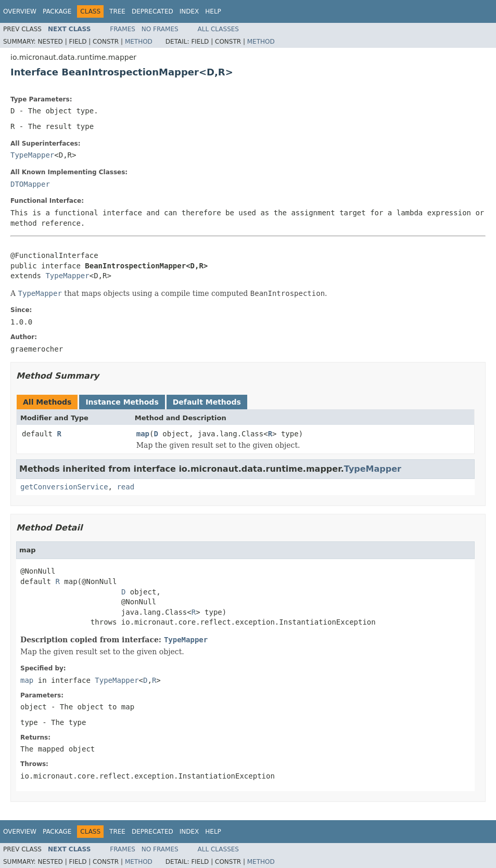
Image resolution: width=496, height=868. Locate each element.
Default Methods (207, 402)
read (125, 487)
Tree (117, 11)
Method (139, 42)
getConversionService (64, 487)
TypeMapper (32, 155)
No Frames (160, 29)
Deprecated (152, 11)
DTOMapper (30, 184)
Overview (20, 11)
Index (189, 11)
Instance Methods (122, 402)
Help (213, 11)
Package (57, 11)
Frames (123, 29)
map (143, 434)
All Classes (218, 29)
